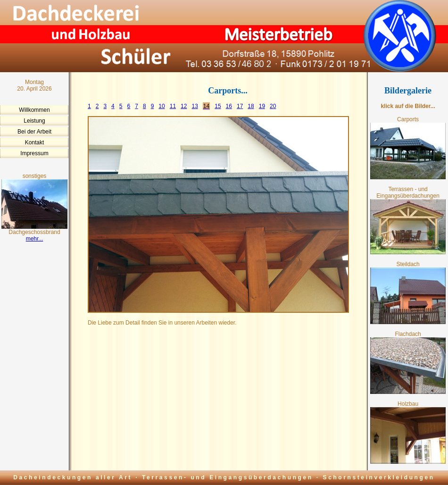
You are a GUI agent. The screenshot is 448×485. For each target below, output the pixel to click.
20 (273, 106)
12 (184, 106)
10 (162, 106)
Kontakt (35, 142)
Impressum (34, 153)
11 (173, 106)
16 (229, 106)
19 (262, 106)
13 (195, 106)
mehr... (35, 239)
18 (251, 106)
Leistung (34, 121)
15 (218, 106)
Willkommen (34, 110)
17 (240, 106)
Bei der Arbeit (34, 132)
